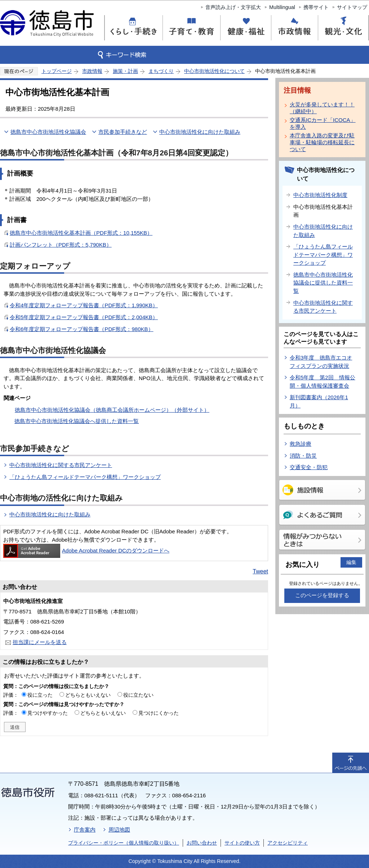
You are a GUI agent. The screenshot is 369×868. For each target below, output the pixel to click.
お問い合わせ (202, 843)
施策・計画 (125, 71)
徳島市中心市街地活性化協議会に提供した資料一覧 (323, 283)
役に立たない (138, 695)
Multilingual (282, 7)
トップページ (57, 71)
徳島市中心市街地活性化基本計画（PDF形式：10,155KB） (81, 233)
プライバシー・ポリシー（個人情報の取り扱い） (124, 843)
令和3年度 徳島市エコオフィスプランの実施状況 (321, 362)
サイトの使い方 (242, 843)
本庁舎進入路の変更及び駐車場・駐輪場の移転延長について (322, 142)
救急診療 (301, 444)
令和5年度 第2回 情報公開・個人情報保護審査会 (323, 382)
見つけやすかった (48, 713)
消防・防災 (303, 456)
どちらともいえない (88, 695)
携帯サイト (316, 7)
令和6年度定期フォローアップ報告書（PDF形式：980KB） (82, 329)
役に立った (40, 695)
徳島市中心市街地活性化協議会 (48, 132)
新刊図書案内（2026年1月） (319, 401)
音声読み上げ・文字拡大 (233, 7)
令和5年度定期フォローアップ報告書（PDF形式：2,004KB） (84, 317)
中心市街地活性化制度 (320, 195)
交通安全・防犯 (309, 467)
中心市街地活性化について (214, 71)
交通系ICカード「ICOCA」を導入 (323, 123)
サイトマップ (352, 7)
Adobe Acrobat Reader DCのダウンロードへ (86, 550)
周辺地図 (119, 830)
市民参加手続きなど (123, 132)
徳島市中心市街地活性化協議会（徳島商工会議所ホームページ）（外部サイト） (112, 410)
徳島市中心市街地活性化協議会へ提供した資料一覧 (77, 421)
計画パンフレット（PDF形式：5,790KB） (61, 245)
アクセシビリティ (288, 843)
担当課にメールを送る (40, 642)
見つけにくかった (159, 713)
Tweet (260, 571)
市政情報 (92, 71)
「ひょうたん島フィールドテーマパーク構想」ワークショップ (85, 477)
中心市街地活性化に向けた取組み (200, 132)
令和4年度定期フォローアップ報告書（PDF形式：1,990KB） (84, 305)
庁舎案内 (85, 830)
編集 (351, 562)
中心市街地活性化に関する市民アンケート (61, 465)
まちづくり (161, 71)
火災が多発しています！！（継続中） (322, 108)
